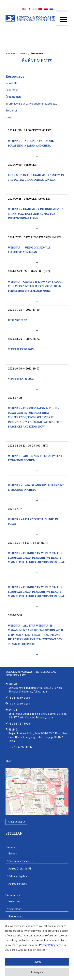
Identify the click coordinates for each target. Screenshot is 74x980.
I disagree (37, 972)
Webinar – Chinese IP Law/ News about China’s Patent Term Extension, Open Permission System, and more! (35, 286)
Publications (13, 90)
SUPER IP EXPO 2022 (21, 379)
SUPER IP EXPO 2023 (21, 349)
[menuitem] (62, 19)
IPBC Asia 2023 (17, 320)
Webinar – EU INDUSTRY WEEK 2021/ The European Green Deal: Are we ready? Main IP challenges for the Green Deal (36, 558)
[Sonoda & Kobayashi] (31, 18)
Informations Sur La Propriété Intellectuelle (31, 104)
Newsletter (12, 83)
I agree (37, 962)
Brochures (11, 110)
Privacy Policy (47, 945)
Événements (37, 61)
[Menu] (62, 19)
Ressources (15, 76)
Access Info (16, 822)
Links (8, 117)
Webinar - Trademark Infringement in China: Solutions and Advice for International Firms (36, 214)
